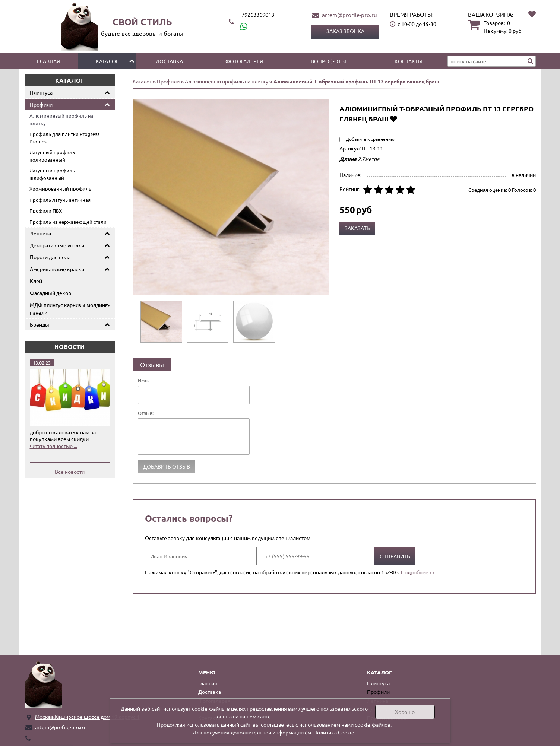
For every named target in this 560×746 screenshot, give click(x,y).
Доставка (169, 61)
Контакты (409, 61)
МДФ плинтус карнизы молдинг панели (69, 309)
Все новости (70, 472)
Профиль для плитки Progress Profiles (64, 138)
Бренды (39, 324)
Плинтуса (41, 92)
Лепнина (40, 233)
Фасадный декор (50, 293)
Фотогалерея (244, 61)
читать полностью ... (53, 446)
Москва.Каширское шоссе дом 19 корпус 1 (87, 717)
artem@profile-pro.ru (349, 15)
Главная (48, 61)
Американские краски (57, 269)
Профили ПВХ (46, 211)
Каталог (107, 61)
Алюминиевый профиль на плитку (61, 119)
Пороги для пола (50, 257)
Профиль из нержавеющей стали (68, 222)
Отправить (395, 556)
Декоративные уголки (57, 245)
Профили (41, 104)
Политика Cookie (334, 732)
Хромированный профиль (60, 189)
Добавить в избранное (394, 119)
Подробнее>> (418, 572)
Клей (36, 281)
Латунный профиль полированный (52, 156)
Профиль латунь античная (60, 200)
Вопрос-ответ (331, 61)
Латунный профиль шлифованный (52, 174)
